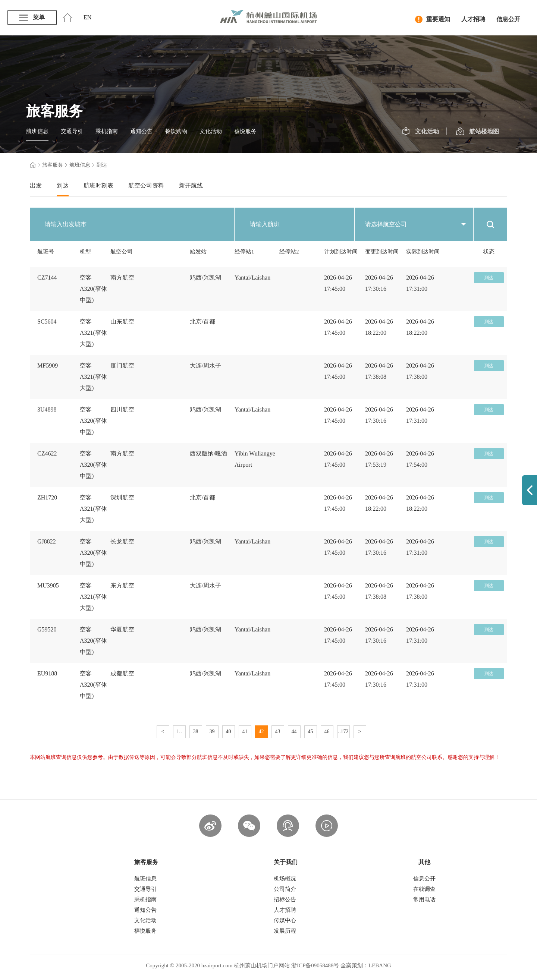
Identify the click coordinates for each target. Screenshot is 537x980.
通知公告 (141, 131)
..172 (343, 732)
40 (229, 732)
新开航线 (191, 185)
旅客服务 (53, 165)
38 (196, 732)
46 (327, 732)
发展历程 (285, 931)
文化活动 (211, 131)
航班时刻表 (98, 185)
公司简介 (285, 889)
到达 (63, 185)
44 (294, 732)
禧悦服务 (245, 131)
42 (261, 732)
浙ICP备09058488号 (315, 965)
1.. (179, 732)
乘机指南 (107, 131)
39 (212, 732)
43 (278, 732)
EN (87, 17)
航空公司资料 (146, 185)
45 (311, 732)
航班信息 (37, 131)
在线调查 (424, 889)
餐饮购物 (176, 131)
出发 (36, 185)
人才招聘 (473, 19)
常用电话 (424, 899)
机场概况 (285, 879)
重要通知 (433, 19)
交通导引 (72, 131)
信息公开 (508, 19)
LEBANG (380, 965)
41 (245, 732)
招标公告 (285, 899)
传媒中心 (285, 920)
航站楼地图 (478, 132)
